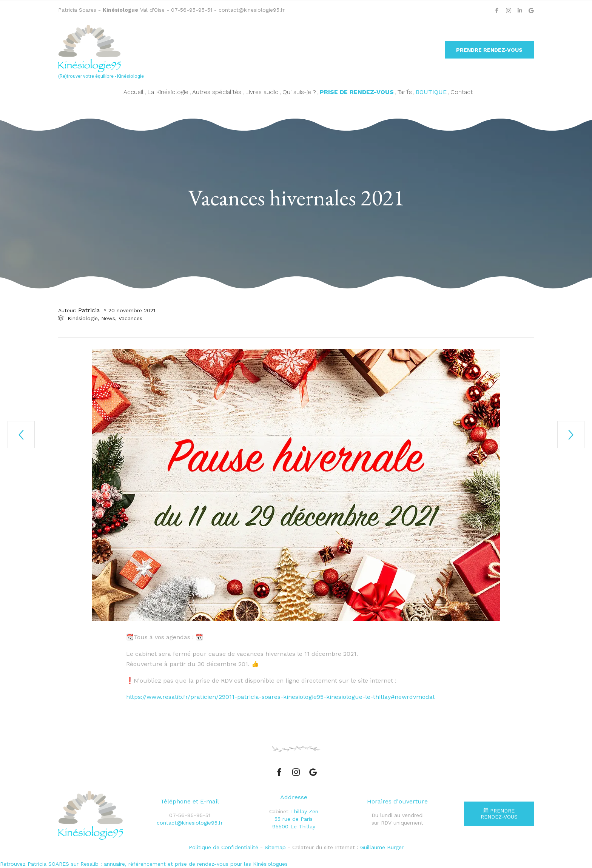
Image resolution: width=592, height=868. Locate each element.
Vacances (130, 319)
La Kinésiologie (168, 92)
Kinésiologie (83, 319)
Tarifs (405, 92)
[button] (489, 50)
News (108, 319)
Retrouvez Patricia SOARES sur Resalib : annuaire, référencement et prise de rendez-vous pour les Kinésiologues (144, 864)
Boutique (431, 92)
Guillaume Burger (382, 847)
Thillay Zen (304, 811)
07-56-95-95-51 (193, 10)
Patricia (89, 310)
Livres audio (262, 92)
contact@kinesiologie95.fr (252, 10)
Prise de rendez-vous (357, 92)
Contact (462, 92)
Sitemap (275, 847)
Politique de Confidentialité (224, 847)
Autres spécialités (217, 92)
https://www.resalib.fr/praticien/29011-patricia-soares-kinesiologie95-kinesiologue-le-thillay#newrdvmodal (280, 697)
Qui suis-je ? (299, 92)
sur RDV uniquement (397, 823)
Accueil (133, 92)
